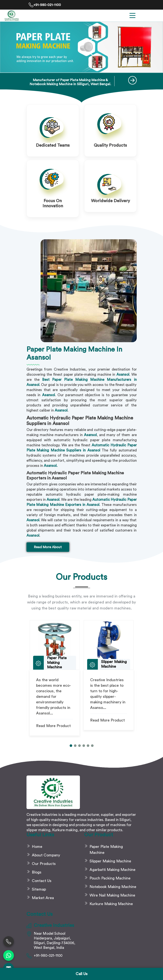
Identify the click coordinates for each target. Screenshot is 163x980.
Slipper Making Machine (110, 861)
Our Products (44, 864)
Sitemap (39, 889)
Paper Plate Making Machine (106, 850)
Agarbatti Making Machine (112, 870)
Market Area (43, 898)
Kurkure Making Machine (111, 904)
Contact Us (42, 881)
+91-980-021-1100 (45, 5)
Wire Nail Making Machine (112, 895)
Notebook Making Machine (113, 887)
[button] (71, 746)
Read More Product (53, 726)
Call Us (82, 974)
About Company (46, 855)
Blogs (37, 872)
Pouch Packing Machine (110, 878)
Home (37, 847)
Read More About (48, 547)
